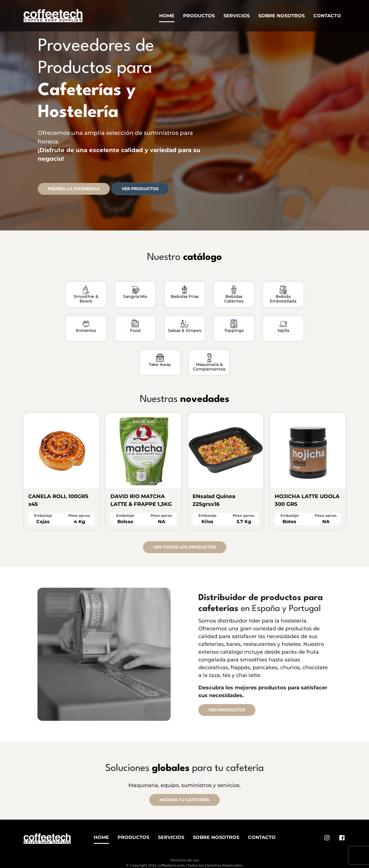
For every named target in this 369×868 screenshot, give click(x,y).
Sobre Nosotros (282, 16)
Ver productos (140, 189)
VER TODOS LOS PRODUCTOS (185, 547)
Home (167, 16)
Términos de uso (185, 860)
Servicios (237, 16)
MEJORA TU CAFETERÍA (184, 800)
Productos (199, 16)
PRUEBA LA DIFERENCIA (74, 189)
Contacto (327, 16)
